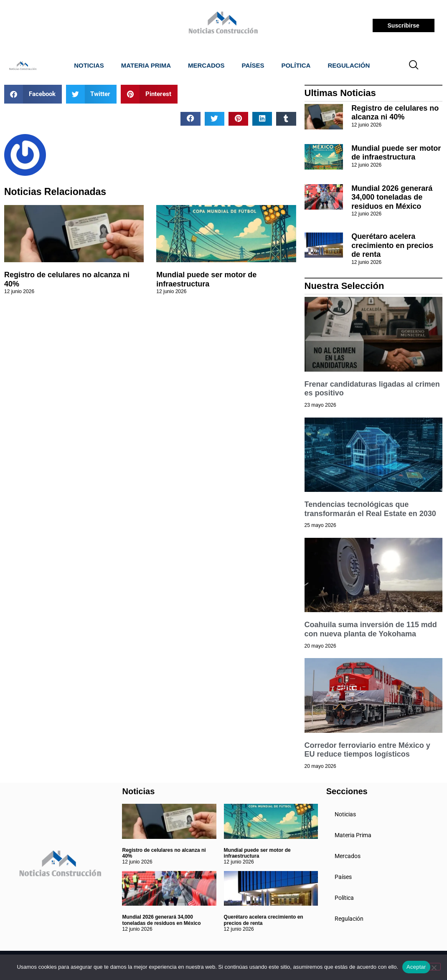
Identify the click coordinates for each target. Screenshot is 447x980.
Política (296, 65)
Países (253, 65)
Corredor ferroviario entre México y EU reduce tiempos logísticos (367, 750)
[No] (434, 967)
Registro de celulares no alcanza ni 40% (395, 113)
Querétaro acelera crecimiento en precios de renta (392, 245)
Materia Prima (146, 65)
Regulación (349, 65)
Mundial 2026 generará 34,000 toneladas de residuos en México (392, 197)
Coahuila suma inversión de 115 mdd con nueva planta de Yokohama (371, 629)
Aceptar (416, 967)
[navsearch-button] (414, 66)
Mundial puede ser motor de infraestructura (206, 279)
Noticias (89, 65)
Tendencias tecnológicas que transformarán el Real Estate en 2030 (370, 509)
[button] (33, 94)
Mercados (206, 65)
